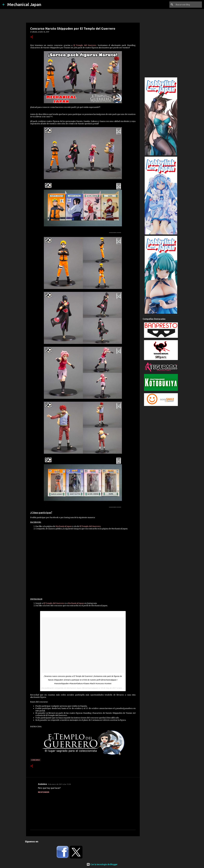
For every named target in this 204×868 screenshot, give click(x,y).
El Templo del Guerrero (85, 45)
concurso (36, 760)
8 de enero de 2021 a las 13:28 (59, 784)
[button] (32, 37)
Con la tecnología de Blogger (102, 864)
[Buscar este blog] (188, 5)
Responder (44, 792)
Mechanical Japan (24, 4)
